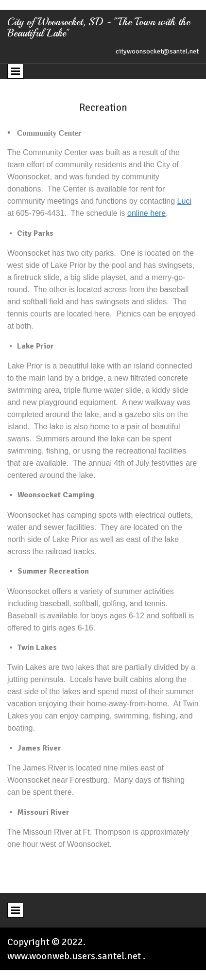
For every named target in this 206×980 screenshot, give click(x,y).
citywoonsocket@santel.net (157, 51)
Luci (184, 201)
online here (146, 213)
